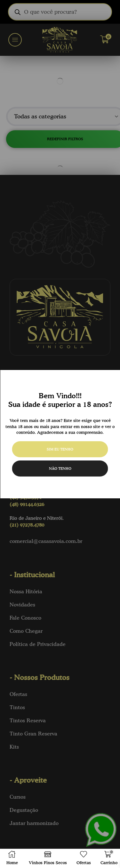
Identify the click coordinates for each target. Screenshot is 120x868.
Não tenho (60, 468)
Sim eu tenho (60, 449)
